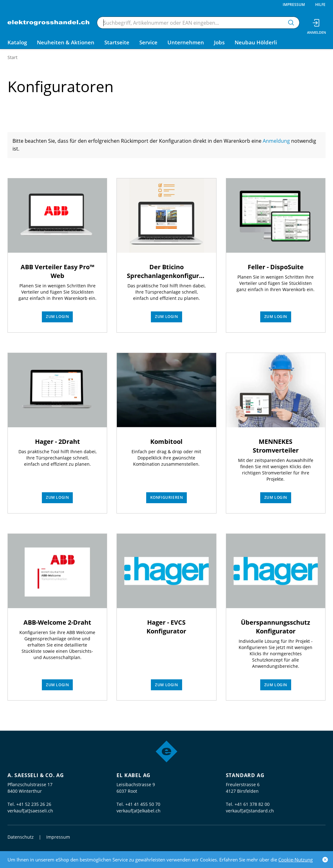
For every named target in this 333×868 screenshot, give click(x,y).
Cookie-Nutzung (296, 860)
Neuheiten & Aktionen (66, 42)
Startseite (117, 42)
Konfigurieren (167, 497)
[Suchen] (291, 23)
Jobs (219, 42)
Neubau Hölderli (256, 42)
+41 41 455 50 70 (143, 804)
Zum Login (57, 317)
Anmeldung (277, 141)
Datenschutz (21, 837)
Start (12, 57)
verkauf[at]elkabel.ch (139, 811)
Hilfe (320, 5)
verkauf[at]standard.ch (250, 811)
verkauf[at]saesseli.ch (30, 811)
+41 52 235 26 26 (34, 804)
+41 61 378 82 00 (252, 804)
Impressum (294, 5)
